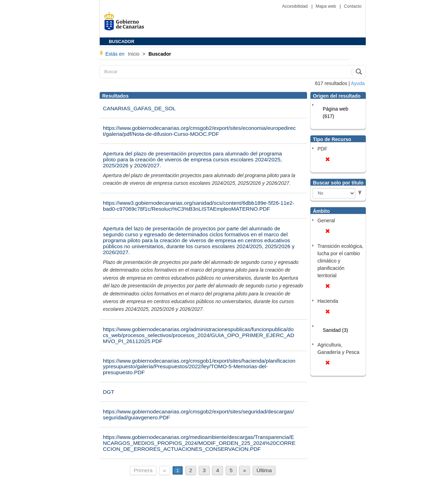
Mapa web (327, 6)
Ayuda (358, 83)
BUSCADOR (122, 42)
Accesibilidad (296, 6)
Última (264, 470)
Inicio (134, 54)
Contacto (353, 6)
